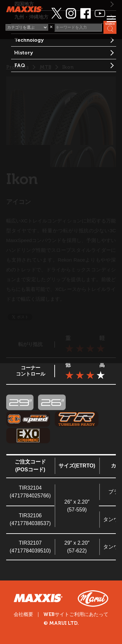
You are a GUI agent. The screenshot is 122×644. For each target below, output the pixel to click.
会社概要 (23, 614)
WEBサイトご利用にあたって (76, 615)
